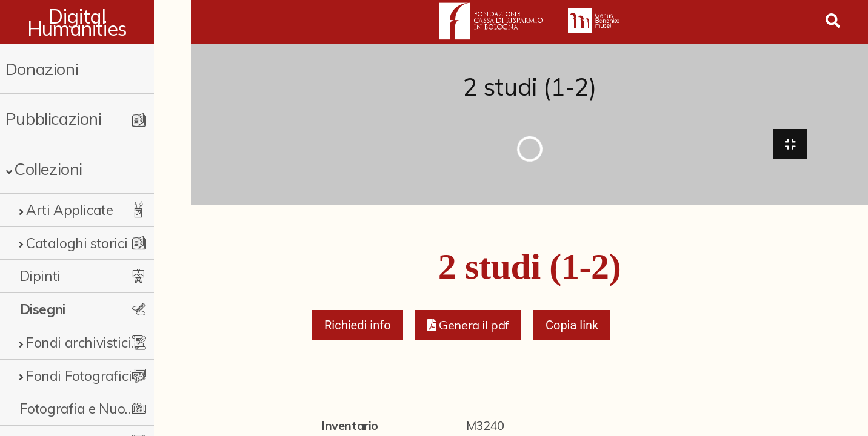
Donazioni (42, 69)
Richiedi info (358, 328)
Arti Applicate (69, 210)
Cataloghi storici (77, 243)
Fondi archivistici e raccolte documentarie (99, 342)
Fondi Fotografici (79, 376)
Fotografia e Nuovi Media (93, 408)
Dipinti (40, 276)
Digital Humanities (95, 22)
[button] (468, 328)
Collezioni (48, 169)
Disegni (43, 309)
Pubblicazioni (54, 118)
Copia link (572, 328)
